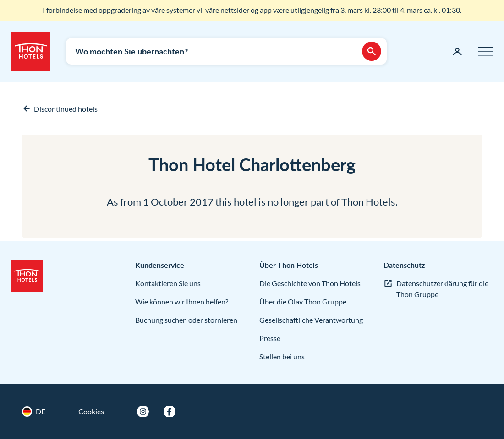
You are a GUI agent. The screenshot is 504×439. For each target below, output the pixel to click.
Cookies (91, 411)
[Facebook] (170, 412)
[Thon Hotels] (31, 51)
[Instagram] (143, 412)
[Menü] (486, 51)
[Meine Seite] (457, 51)
